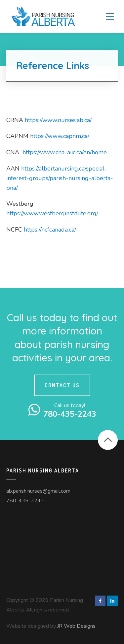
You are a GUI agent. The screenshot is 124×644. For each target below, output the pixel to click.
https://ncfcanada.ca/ (50, 230)
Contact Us (62, 385)
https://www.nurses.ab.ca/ (58, 120)
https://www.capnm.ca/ (60, 136)
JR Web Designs (76, 626)
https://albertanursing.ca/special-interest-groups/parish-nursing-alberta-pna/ (60, 178)
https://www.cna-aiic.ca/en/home (65, 152)
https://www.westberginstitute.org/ (52, 213)
